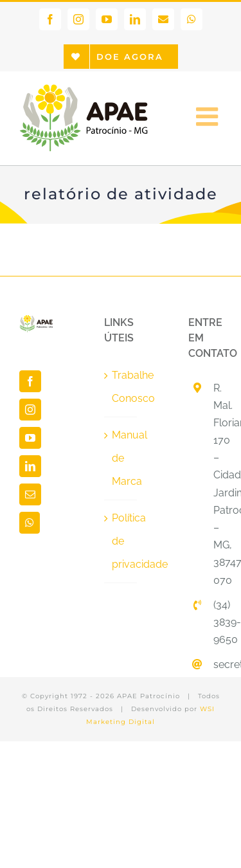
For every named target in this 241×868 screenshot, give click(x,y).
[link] (50, 19)
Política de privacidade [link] (121, 541)
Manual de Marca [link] (121, 458)
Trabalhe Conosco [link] (121, 387)
